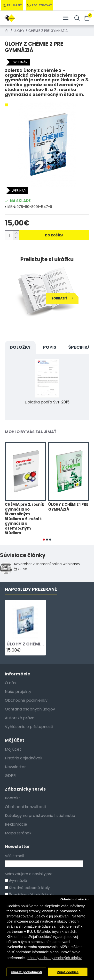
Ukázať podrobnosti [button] (26, 972)
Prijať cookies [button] (68, 972)
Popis (50, 347)
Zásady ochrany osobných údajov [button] (54, 958)
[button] (44, 540)
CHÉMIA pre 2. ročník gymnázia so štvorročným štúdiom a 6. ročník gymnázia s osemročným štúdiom (24, 519)
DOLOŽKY (20, 347)
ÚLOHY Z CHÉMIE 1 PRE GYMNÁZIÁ (68, 507)
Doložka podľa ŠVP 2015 (47, 402)
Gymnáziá (16, 881)
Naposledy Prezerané (31, 589)
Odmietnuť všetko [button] (74, 899)
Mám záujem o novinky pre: (29, 874)
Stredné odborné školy (27, 888)
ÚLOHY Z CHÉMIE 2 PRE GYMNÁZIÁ (25, 644)
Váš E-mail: (15, 856)
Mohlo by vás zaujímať (31, 432)
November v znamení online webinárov (47, 564)
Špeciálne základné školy (29, 894)
